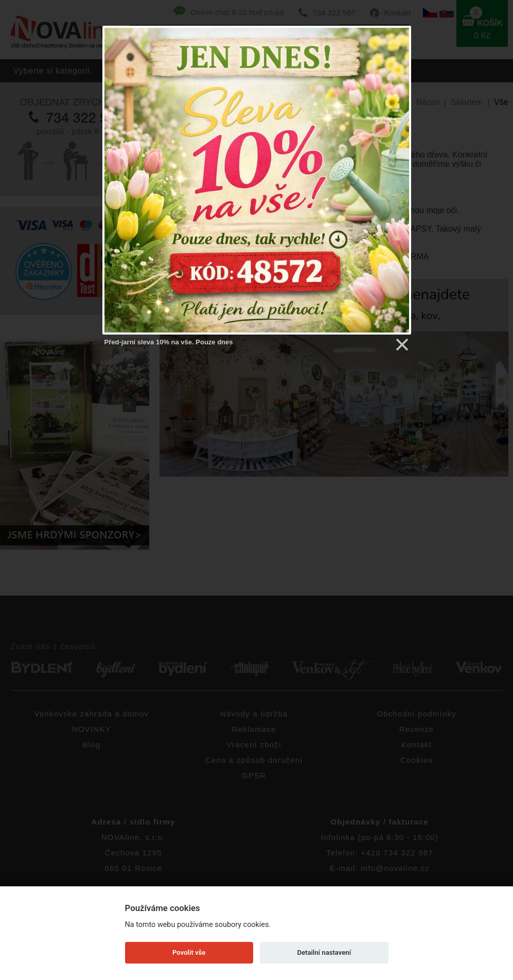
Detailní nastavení (324, 952)
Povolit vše (189, 952)
